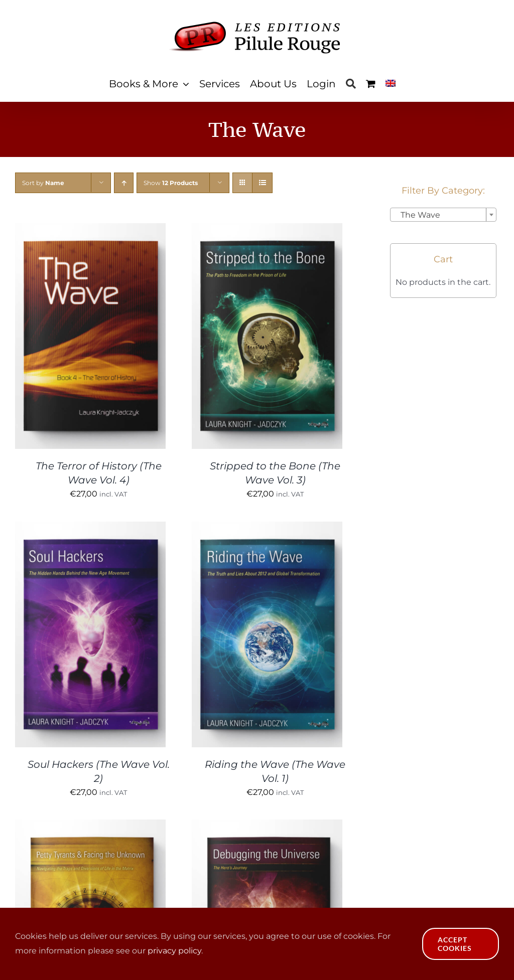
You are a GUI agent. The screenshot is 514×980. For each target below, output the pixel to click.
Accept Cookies (455, 944)
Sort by (43, 183)
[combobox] (443, 215)
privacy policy (174, 951)
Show (171, 183)
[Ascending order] (124, 183)
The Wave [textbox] (417, 215)
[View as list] (262, 183)
